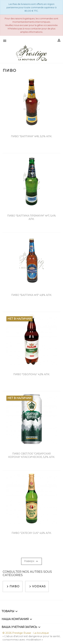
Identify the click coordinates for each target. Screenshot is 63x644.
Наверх (32, 561)
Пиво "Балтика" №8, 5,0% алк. (32, 136)
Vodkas (37, 586)
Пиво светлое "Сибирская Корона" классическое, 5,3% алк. (32, 455)
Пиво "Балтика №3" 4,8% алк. (32, 295)
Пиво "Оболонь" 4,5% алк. (32, 374)
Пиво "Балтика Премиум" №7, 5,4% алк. (32, 217)
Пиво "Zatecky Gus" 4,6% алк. (32, 533)
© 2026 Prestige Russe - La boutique (26, 633)
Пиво (13, 586)
